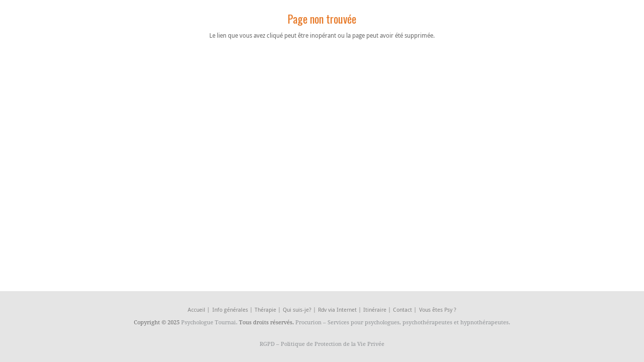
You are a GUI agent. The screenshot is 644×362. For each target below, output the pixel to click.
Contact (403, 309)
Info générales (230, 309)
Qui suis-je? (297, 309)
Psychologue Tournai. (210, 322)
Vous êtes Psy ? (438, 309)
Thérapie (265, 309)
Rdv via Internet (337, 309)
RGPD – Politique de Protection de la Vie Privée (322, 344)
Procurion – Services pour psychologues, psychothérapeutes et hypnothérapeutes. (403, 322)
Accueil (196, 309)
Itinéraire (375, 309)
